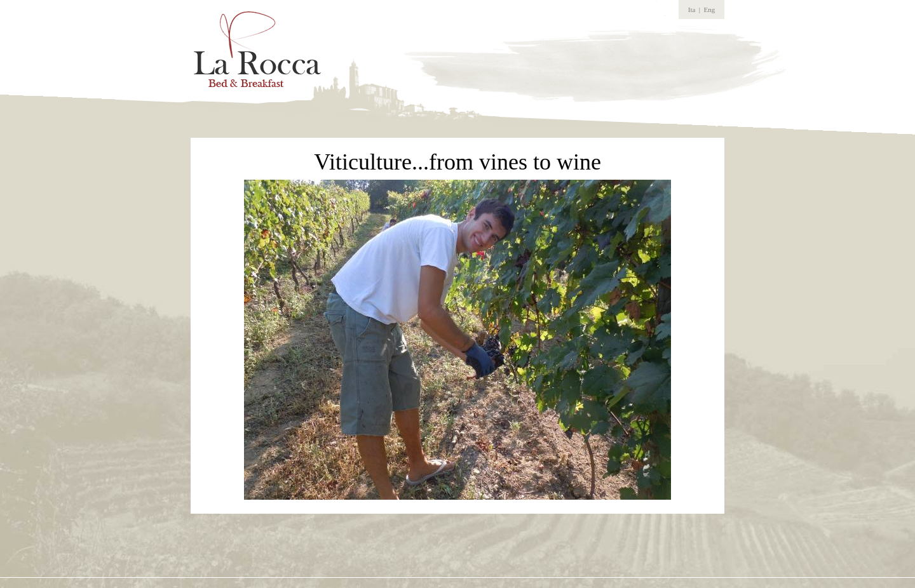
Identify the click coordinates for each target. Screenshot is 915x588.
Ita (692, 10)
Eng (710, 10)
